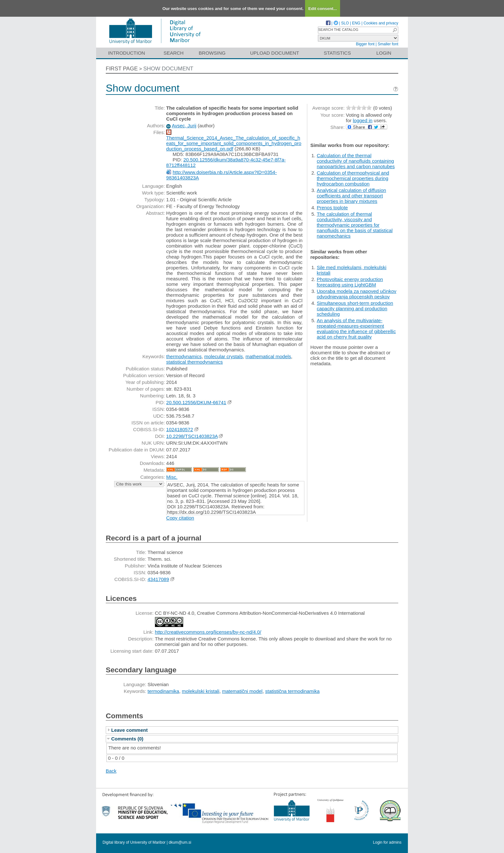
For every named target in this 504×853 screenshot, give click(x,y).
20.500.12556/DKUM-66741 (196, 402)
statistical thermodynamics (194, 362)
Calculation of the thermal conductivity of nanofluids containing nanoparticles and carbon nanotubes (356, 161)
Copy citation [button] (180, 518)
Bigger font (365, 44)
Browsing (212, 53)
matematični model (242, 691)
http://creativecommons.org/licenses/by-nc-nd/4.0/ (208, 632)
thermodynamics (184, 356)
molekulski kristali (201, 691)
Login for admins (387, 842)
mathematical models (268, 356)
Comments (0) (127, 739)
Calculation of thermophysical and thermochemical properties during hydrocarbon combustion (353, 178)
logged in (363, 120)
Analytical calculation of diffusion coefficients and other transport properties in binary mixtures (351, 196)
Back (111, 771)
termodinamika (163, 691)
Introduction (126, 53)
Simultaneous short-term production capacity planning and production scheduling (355, 309)
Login (384, 53)
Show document (168, 69)
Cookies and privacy (381, 23)
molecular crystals (223, 356)
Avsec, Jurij (184, 126)
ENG (356, 23)
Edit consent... (323, 9)
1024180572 (180, 429)
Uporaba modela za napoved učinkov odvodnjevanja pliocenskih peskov (356, 294)
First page (122, 69)
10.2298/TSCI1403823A (192, 436)
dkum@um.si (180, 842)
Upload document (275, 53)
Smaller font (388, 44)
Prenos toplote (332, 208)
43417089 (158, 579)
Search (174, 53)
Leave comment (129, 730)
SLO (345, 23)
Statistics (337, 53)
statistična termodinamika (292, 691)
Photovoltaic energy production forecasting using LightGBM (350, 282)
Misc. (172, 477)
